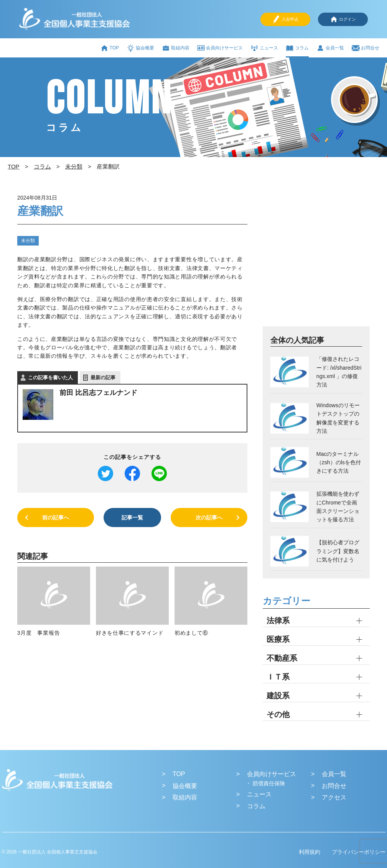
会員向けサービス (220, 48)
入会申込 (285, 19)
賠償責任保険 (269, 783)
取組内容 (176, 48)
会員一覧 (330, 48)
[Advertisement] (316, 259)
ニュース (264, 48)
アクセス (334, 797)
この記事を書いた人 (50, 377)
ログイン (343, 19)
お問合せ (366, 48)
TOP (110, 48)
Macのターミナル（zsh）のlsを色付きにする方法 (339, 463)
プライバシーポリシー (359, 852)
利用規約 (310, 852)
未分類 (28, 241)
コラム (297, 48)
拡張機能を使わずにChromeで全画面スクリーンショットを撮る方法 (338, 507)
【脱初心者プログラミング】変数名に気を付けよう (338, 551)
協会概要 (140, 48)
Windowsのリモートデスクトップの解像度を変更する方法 (338, 418)
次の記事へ (209, 518)
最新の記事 (103, 377)
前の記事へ (56, 518)
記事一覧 (132, 518)
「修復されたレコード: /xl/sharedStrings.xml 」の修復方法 (339, 372)
